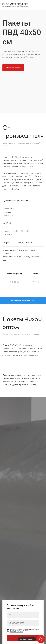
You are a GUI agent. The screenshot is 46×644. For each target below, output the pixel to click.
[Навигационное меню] (42, 5)
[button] (13, 68)
